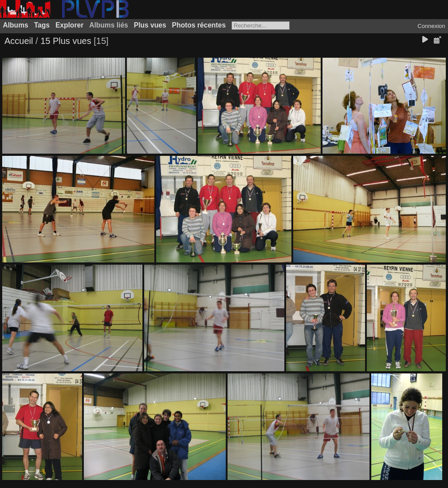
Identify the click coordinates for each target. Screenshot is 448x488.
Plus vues (150, 25)
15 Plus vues (66, 41)
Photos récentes (199, 25)
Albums (16, 25)
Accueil (19, 41)
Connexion (431, 26)
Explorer (69, 25)
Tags (42, 25)
